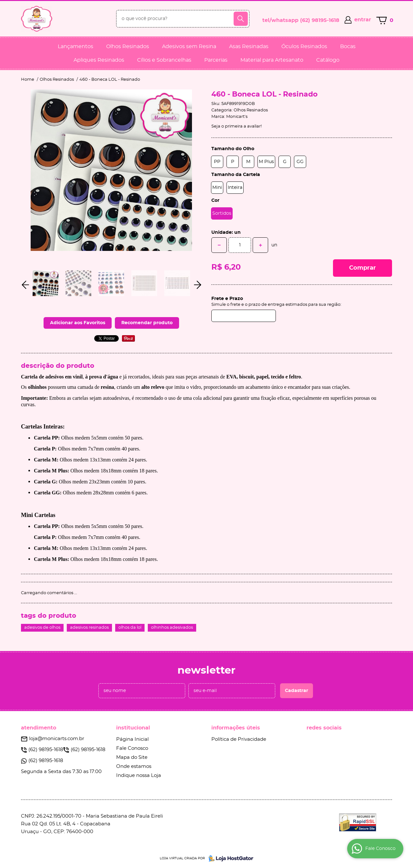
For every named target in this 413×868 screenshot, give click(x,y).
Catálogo (328, 60)
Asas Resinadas (249, 46)
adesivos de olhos (42, 628)
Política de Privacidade (239, 739)
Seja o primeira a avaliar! (237, 126)
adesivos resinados (89, 628)
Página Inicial (132, 739)
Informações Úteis (236, 728)
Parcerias (216, 60)
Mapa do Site (132, 757)
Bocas (348, 46)
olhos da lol (130, 628)
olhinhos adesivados (172, 628)
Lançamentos (76, 46)
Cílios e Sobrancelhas (164, 60)
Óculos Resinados (304, 46)
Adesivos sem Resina (189, 46)
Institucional (133, 728)
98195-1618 (320, 20)
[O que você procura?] (241, 19)
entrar (363, 20)
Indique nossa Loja (139, 775)
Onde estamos (134, 766)
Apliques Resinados (99, 60)
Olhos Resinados (128, 46)
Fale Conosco (132, 748)
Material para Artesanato (272, 60)
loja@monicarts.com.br (57, 739)
